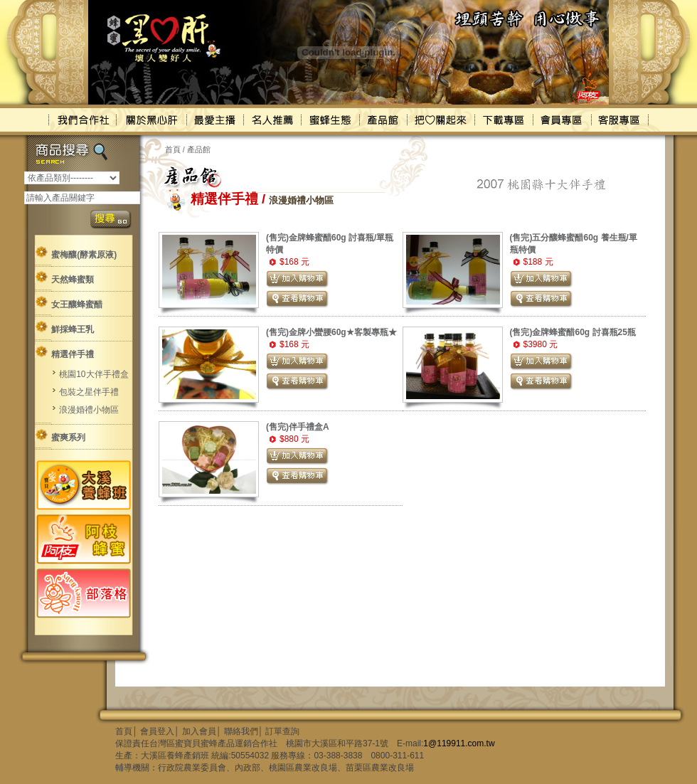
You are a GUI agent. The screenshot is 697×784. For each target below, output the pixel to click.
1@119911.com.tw (459, 743)
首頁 (173, 149)
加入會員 (199, 731)
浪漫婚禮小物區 (89, 410)
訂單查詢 (282, 731)
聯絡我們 (241, 731)
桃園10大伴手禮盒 (94, 374)
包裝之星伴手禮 (89, 392)
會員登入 (157, 731)
